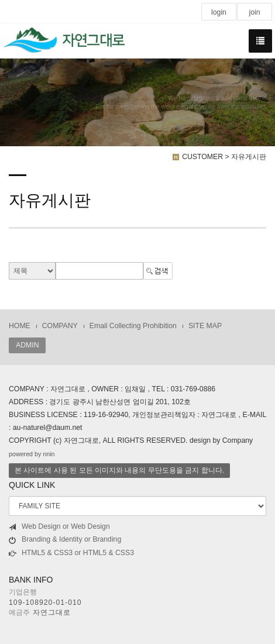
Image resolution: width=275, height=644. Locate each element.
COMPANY (60, 326)
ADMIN (27, 345)
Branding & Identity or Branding (65, 540)
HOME (20, 326)
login (219, 12)
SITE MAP (205, 326)
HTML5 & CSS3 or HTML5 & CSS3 (71, 553)
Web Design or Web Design (59, 527)
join (254, 12)
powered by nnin (32, 454)
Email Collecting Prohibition (133, 326)
